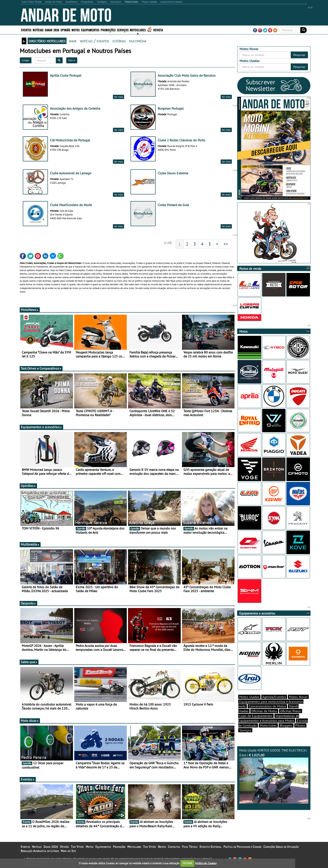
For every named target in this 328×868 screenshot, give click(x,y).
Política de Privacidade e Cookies (242, 847)
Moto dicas (30, 721)
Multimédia (30, 544)
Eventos (26, 30)
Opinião (65, 30)
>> (226, 244)
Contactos (174, 847)
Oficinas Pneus (291, 711)
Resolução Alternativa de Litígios (40, 851)
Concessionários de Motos (267, 706)
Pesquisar (299, 55)
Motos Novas (298, 697)
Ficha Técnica (190, 847)
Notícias (38, 30)
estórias (119, 41)
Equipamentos (90, 30)
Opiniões (28, 486)
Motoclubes (138, 30)
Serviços (123, 30)
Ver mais (119, 97)
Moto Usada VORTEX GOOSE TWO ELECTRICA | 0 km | (274, 776)
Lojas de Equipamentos (256, 716)
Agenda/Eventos (274, 697)
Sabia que (29, 662)
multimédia (138, 41)
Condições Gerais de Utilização (281, 847)
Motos (76, 30)
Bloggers (286, 725)
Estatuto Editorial (210, 847)
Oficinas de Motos (264, 711)
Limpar (26, 60)
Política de (206, 863)
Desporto (28, 603)
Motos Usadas (249, 697)
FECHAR (187, 863)
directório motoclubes (47, 41)
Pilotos (300, 725)
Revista (158, 30)
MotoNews (30, 310)
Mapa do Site (68, 851)
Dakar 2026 (52, 30)
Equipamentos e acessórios (41, 427)
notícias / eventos (95, 41)
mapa (73, 41)
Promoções (108, 30)
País (72, 60)
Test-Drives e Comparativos (41, 368)
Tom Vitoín (77, 847)
